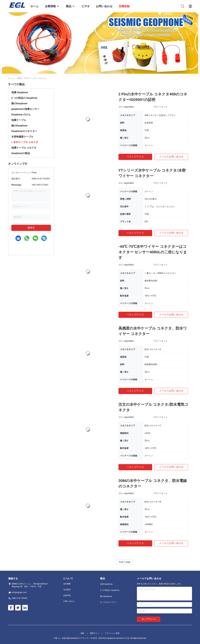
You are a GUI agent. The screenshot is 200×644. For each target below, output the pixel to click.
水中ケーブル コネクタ (26, 142)
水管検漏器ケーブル (22, 137)
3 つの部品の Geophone (24, 98)
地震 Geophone (20, 92)
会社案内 (67, 590)
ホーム (11, 78)
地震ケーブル (19, 120)
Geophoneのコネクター (24, 131)
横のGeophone (19, 103)
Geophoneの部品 (21, 153)
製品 (20, 78)
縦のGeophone (19, 126)
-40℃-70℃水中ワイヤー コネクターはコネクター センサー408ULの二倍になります (153, 252)
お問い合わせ (69, 601)
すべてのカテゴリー (108, 602)
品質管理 (67, 595)
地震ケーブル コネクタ (24, 148)
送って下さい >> (149, 619)
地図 (82, 633)
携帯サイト (95, 633)
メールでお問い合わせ (171, 157)
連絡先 (31, 228)
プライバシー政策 (112, 633)
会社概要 (67, 584)
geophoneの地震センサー (25, 109)
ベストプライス (135, 157)
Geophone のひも (21, 115)
